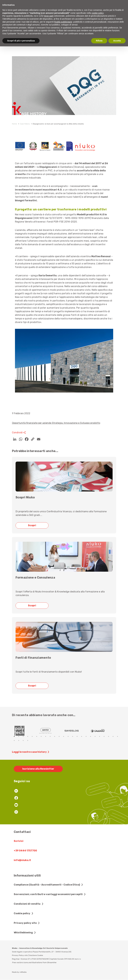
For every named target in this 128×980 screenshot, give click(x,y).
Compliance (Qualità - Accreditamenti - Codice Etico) (49, 885)
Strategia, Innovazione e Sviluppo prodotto (76, 423)
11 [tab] (59, 736)
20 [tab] (100, 736)
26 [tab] (19, 740)
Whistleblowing (25, 933)
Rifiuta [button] (99, 41)
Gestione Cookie (36, 955)
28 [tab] (28, 740)
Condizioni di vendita (29, 904)
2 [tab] (19, 736)
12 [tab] (64, 736)
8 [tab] (46, 736)
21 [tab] (104, 736)
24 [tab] (118, 736)
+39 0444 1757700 (25, 851)
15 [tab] (77, 736)
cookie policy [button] (98, 13)
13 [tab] (68, 736)
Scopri (33, 525)
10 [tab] (55, 736)
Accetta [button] (117, 41)
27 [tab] (23, 740)
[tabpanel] (25, 731)
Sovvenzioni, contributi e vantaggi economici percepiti (50, 894)
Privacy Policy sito (20, 955)
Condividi (19, 433)
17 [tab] (86, 736)
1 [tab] (14, 736)
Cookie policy (24, 913)
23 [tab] (113, 736)
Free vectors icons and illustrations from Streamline (34, 963)
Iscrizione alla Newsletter (38, 769)
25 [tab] (14, 740)
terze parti (49, 16)
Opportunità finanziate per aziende (32, 423)
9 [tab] (50, 736)
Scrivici (19, 841)
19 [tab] (95, 736)
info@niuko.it (22, 860)
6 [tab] (37, 736)
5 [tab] (32, 736)
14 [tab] (73, 736)
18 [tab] (91, 736)
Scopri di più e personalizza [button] (21, 41)
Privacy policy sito (27, 923)
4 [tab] (28, 736)
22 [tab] (109, 736)
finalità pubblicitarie (63, 22)
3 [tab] (23, 736)
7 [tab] (41, 736)
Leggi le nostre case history (31, 752)
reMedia (23, 972)
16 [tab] (82, 736)
